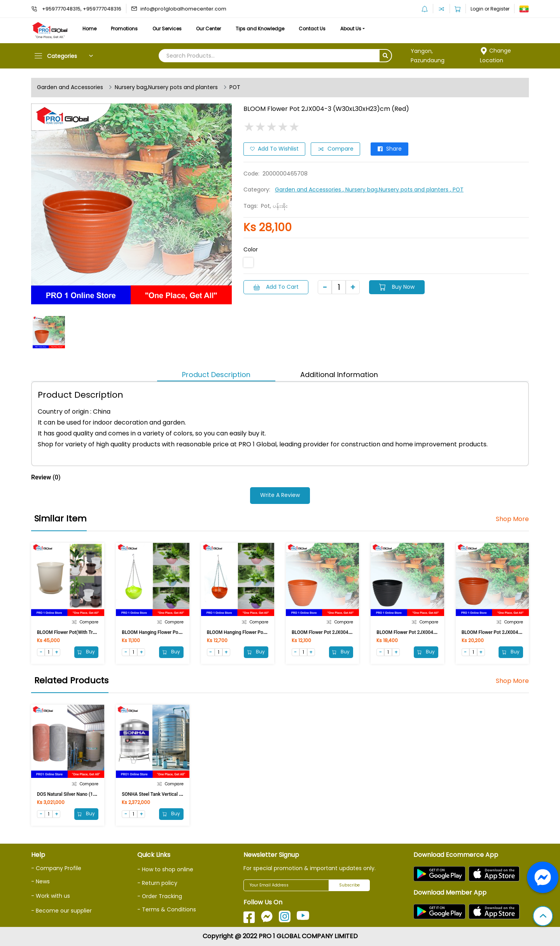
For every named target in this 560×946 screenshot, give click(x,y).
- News (40, 881)
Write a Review (280, 495)
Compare (335, 149)
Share (390, 149)
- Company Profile (56, 868)
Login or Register (490, 9)
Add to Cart (276, 287)
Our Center (210, 29)
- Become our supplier (61, 911)
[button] (543, 917)
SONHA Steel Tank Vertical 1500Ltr (158, 794)
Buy (86, 652)
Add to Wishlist (274, 149)
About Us (353, 29)
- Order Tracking (160, 896)
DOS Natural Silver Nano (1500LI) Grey (77, 794)
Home (89, 29)
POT (235, 88)
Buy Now (397, 287)
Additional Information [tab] (339, 375)
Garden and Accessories (70, 88)
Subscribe (349, 885)
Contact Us (314, 29)
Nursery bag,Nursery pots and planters (166, 88)
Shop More (512, 519)
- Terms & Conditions (167, 909)
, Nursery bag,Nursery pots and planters (396, 190)
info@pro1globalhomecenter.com (183, 9)
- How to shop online (165, 869)
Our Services (168, 29)
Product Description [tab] (216, 375)
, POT (457, 190)
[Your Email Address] (286, 885)
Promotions (125, 29)
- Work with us (51, 896)
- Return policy (157, 883)
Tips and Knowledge (262, 29)
